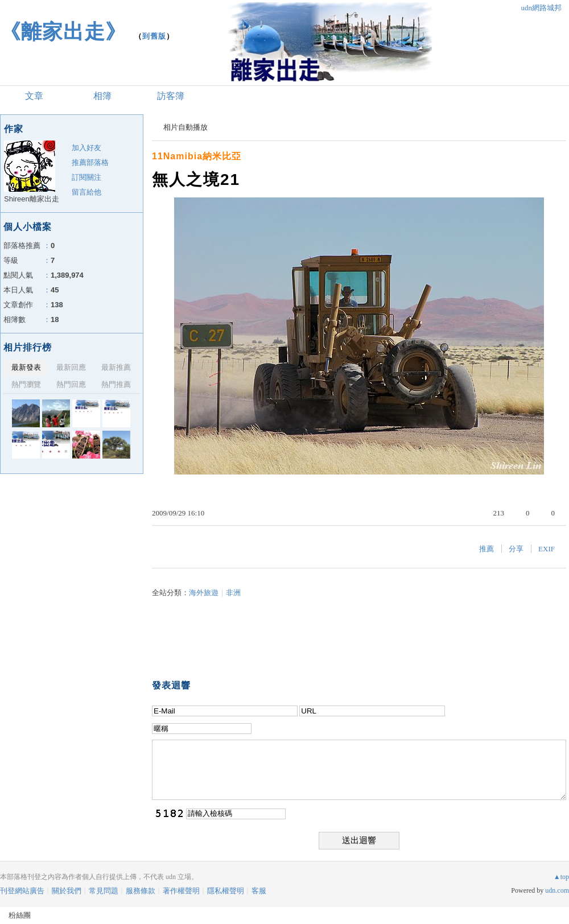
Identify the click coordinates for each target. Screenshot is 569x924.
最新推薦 (116, 367)
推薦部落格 (90, 162)
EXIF (547, 549)
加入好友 (86, 148)
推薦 (486, 549)
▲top (561, 877)
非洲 (233, 593)
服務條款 (141, 891)
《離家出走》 (63, 32)
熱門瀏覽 (26, 384)
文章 (34, 96)
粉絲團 (20, 915)
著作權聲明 (181, 891)
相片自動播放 (185, 127)
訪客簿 (171, 96)
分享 (516, 549)
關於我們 (67, 891)
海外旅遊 (204, 593)
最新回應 (71, 367)
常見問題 (104, 891)
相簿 (102, 96)
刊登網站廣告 (22, 891)
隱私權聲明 (226, 891)
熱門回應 (71, 384)
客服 (259, 891)
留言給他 (86, 192)
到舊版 (154, 36)
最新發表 (26, 367)
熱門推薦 (116, 384)
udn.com (557, 890)
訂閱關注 (86, 177)
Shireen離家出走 (32, 199)
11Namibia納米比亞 (197, 156)
